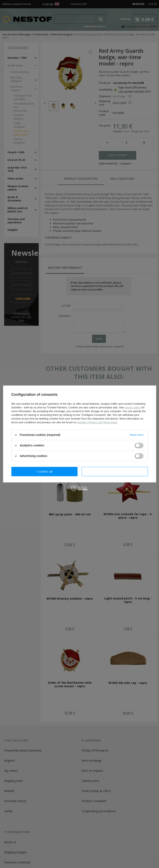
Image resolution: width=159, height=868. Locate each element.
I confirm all (115, 471)
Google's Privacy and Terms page (97, 422)
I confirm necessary (44, 471)
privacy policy (133, 407)
